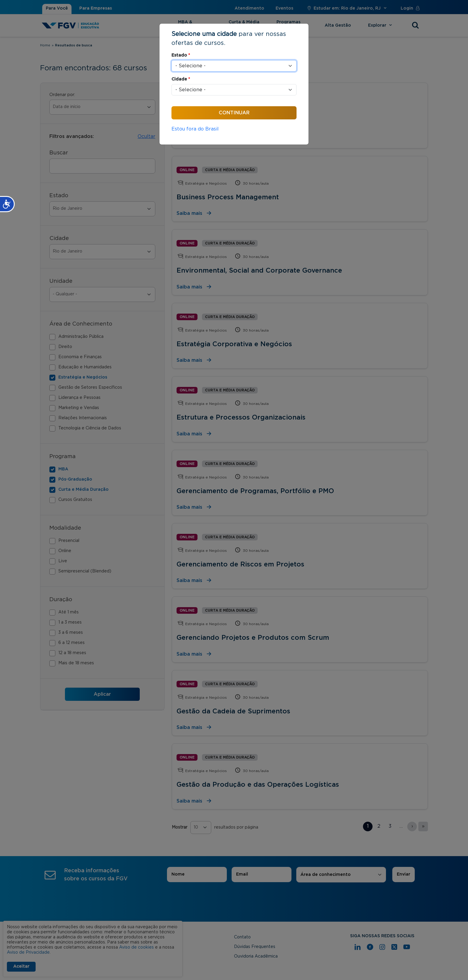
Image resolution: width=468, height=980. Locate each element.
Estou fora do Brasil (195, 129)
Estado (181, 55)
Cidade (181, 79)
